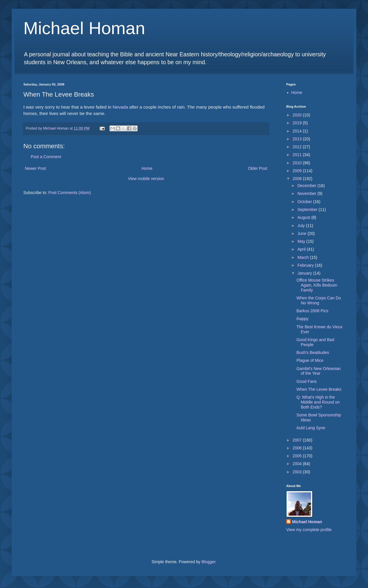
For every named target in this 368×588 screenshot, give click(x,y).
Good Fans (307, 381)
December (307, 186)
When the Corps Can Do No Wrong (319, 300)
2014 (298, 131)
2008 (298, 179)
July (302, 226)
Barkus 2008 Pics (312, 311)
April (302, 249)
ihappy (302, 319)
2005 (298, 456)
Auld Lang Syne (311, 428)
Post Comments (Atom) (70, 193)
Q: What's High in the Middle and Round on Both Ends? (318, 402)
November (307, 193)
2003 (298, 472)
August (304, 217)
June (302, 233)
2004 (298, 464)
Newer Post (35, 168)
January (305, 273)
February (306, 265)
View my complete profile (309, 530)
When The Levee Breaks (319, 389)
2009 (298, 171)
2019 (298, 123)
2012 (298, 147)
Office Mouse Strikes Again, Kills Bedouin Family (317, 285)
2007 (298, 440)
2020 (298, 115)
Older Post (258, 168)
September (308, 210)
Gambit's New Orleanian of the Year (318, 371)
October (305, 202)
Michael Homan (84, 28)
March (304, 257)
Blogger (208, 562)
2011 (298, 155)
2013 (298, 139)
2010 (298, 163)
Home (147, 168)
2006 (298, 448)
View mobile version (146, 179)
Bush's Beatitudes (313, 353)
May (302, 241)
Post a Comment (46, 157)
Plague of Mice (310, 360)
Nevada (120, 107)
